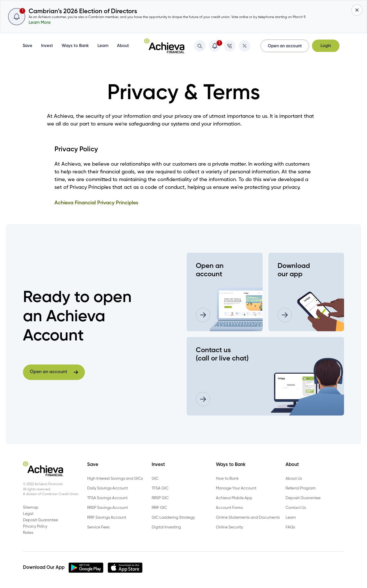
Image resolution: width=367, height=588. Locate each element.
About (123, 46)
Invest (47, 46)
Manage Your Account (236, 488)
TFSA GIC (160, 488)
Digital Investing (166, 527)
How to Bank (227, 479)
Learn (103, 46)
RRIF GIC (159, 508)
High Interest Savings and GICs (115, 479)
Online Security (230, 527)
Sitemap (31, 507)
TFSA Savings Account (107, 498)
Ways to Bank (75, 46)
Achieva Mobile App (234, 498)
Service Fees (98, 527)
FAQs (290, 527)
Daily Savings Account (108, 488)
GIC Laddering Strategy (173, 518)
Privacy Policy (35, 526)
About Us (294, 479)
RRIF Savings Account (107, 518)
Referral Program (301, 488)
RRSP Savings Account (108, 508)
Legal (28, 514)
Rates (28, 533)
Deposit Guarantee (303, 498)
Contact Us (296, 508)
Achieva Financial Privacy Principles (96, 203)
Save (28, 46)
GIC (155, 479)
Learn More (40, 23)
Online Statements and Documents (248, 518)
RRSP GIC (160, 498)
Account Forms (229, 508)
